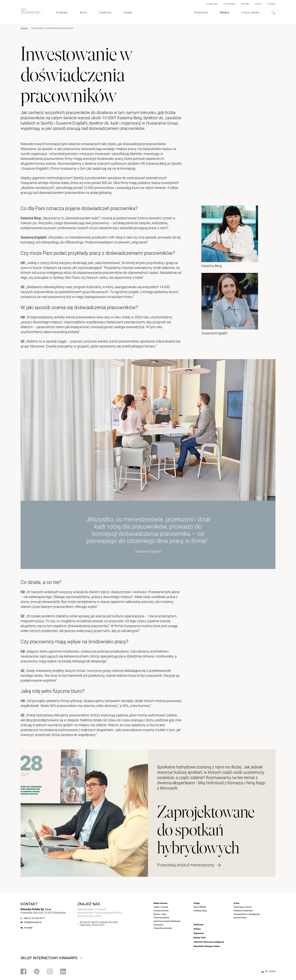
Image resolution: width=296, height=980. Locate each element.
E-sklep (271, 4)
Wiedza (225, 12)
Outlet (259, 4)
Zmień (272, 971)
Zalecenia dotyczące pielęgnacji (209, 942)
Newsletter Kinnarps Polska (207, 946)
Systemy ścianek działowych (167, 921)
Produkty (62, 12)
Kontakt (245, 4)
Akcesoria (158, 925)
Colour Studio (251, 12)
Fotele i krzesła (161, 907)
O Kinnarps (229, 4)
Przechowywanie (161, 918)
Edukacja (105, 12)
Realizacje (201, 12)
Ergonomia (199, 933)
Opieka (128, 12)
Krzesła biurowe (161, 911)
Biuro (84, 12)
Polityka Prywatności (243, 911)
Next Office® (200, 907)
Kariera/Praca (240, 918)
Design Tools (200, 938)
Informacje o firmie (242, 907)
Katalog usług (200, 911)
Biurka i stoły (160, 914)
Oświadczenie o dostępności (247, 914)
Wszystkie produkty (163, 928)
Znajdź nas (212, 4)
